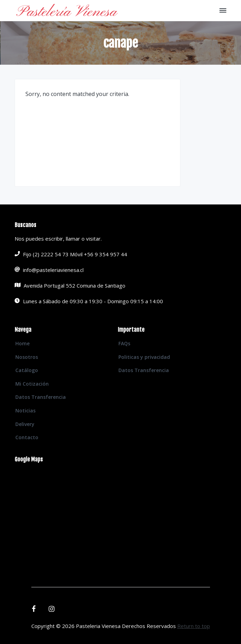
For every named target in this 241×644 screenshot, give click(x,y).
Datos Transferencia (41, 397)
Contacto (27, 437)
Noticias (25, 410)
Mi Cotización (32, 384)
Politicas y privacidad (144, 357)
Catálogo (27, 370)
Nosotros (27, 357)
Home (22, 343)
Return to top (194, 626)
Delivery (25, 424)
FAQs (124, 343)
